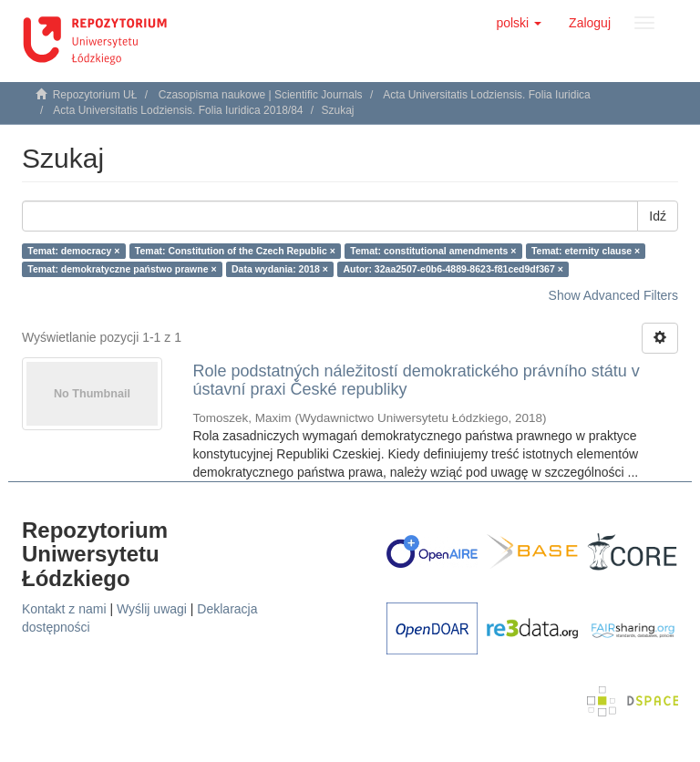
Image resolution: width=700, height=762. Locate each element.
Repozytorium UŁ (95, 95)
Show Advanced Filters (613, 295)
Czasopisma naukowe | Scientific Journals (261, 95)
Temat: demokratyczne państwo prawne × (122, 269)
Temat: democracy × (73, 251)
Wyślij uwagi (152, 609)
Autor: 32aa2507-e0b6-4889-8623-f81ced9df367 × (453, 269)
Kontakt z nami (64, 609)
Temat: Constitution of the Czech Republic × (235, 251)
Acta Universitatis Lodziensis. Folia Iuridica (486, 95)
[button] (519, 23)
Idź (658, 216)
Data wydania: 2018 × (280, 269)
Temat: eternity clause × (586, 251)
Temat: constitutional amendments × (433, 251)
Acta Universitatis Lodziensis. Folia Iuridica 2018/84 (178, 110)
